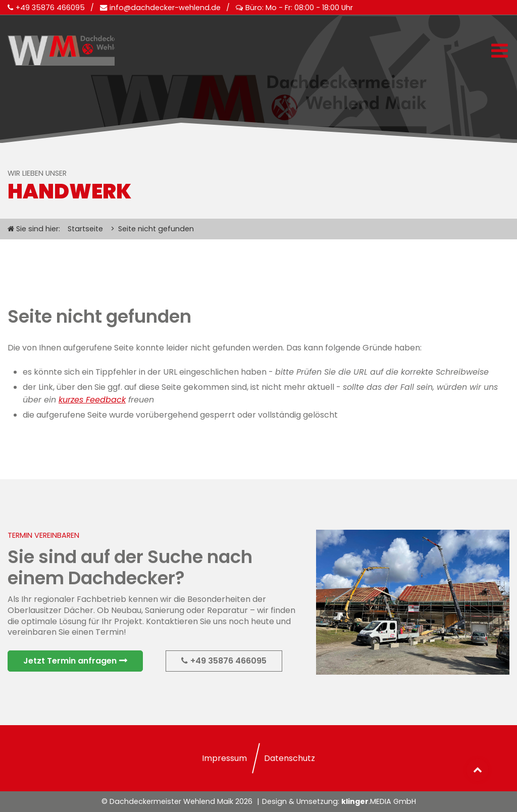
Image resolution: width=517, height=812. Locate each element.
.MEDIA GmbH (379, 801)
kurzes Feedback (92, 400)
